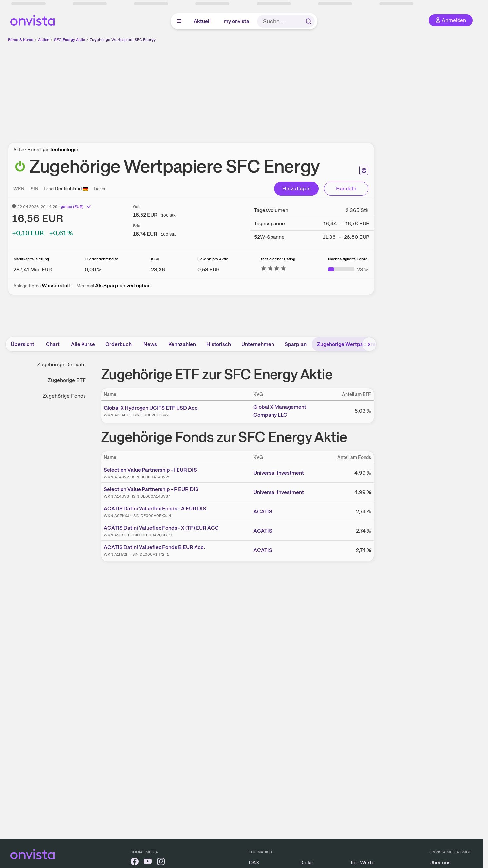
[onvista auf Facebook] (135, 863)
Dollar (306, 863)
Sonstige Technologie (53, 150)
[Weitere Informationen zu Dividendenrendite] (93, 269)
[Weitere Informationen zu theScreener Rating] (273, 269)
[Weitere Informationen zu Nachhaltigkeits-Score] (348, 269)
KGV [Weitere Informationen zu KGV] (155, 259)
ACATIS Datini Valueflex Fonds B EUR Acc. (154, 547)
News (150, 344)
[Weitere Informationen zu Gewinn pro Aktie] (209, 269)
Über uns (440, 863)
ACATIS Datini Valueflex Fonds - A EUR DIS (155, 509)
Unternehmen (258, 344)
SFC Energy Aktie (70, 40)
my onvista (236, 21)
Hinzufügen (297, 189)
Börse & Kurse (21, 40)
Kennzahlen (182, 344)
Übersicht (23, 344)
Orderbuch (119, 344)
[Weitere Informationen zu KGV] (158, 269)
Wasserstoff (56, 285)
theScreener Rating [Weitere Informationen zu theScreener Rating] (278, 259)
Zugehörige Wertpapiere (346, 344)
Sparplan (296, 344)
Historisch (219, 344)
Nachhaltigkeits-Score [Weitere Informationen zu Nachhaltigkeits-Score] (348, 259)
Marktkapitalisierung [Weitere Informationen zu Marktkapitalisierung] (31, 259)
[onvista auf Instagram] (161, 863)
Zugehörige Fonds (64, 396)
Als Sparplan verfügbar (122, 285)
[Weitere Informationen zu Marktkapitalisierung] (33, 269)
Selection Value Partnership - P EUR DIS (151, 489)
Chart (53, 344)
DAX (254, 863)
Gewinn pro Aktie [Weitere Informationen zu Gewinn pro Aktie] (213, 259)
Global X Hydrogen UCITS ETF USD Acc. (151, 408)
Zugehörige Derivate (61, 364)
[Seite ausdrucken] (364, 170)
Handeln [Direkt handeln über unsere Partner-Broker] (346, 189)
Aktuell (202, 21)
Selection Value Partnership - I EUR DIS (150, 470)
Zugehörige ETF (67, 380)
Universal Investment (279, 473)
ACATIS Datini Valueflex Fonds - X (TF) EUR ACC (161, 528)
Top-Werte (362, 863)
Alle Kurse (83, 344)
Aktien (44, 40)
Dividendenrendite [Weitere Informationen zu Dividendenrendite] (102, 259)
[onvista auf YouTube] (148, 863)
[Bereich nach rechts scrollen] (369, 344)
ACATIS (263, 511)
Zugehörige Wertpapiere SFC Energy (123, 40)
